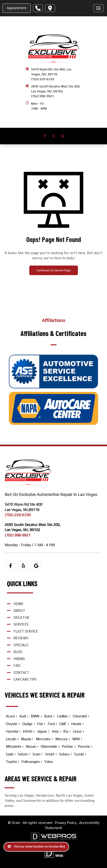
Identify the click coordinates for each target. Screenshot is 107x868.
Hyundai (12, 731)
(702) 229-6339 (43, 79)
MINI (76, 739)
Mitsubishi (13, 746)
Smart (50, 754)
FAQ (17, 666)
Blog (18, 652)
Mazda (26, 739)
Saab (10, 754)
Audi (23, 716)
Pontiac (68, 746)
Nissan (31, 746)
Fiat (40, 724)
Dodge (27, 724)
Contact (21, 673)
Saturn (23, 754)
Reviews (21, 638)
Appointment (17, 8)
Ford (51, 724)
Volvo (49, 762)
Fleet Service (26, 631)
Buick (48, 716)
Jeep (55, 731)
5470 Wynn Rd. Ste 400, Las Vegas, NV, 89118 (51, 72)
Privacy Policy (66, 823)
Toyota (11, 762)
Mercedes (43, 739)
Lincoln (11, 739)
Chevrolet (80, 716)
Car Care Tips (25, 679)
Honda (76, 724)
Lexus (77, 731)
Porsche (84, 746)
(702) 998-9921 (43, 96)
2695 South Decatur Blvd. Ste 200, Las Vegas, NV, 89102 (56, 89)
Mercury (62, 739)
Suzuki (79, 754)
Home (18, 604)
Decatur (21, 617)
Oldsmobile (49, 746)
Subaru (64, 754)
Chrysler (12, 724)
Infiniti (28, 731)
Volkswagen (31, 762)
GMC (63, 724)
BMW (35, 716)
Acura (10, 716)
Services (21, 624)
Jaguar (42, 731)
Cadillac (63, 716)
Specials (21, 645)
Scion (37, 754)
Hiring (19, 659)
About (19, 610)
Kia (66, 731)
